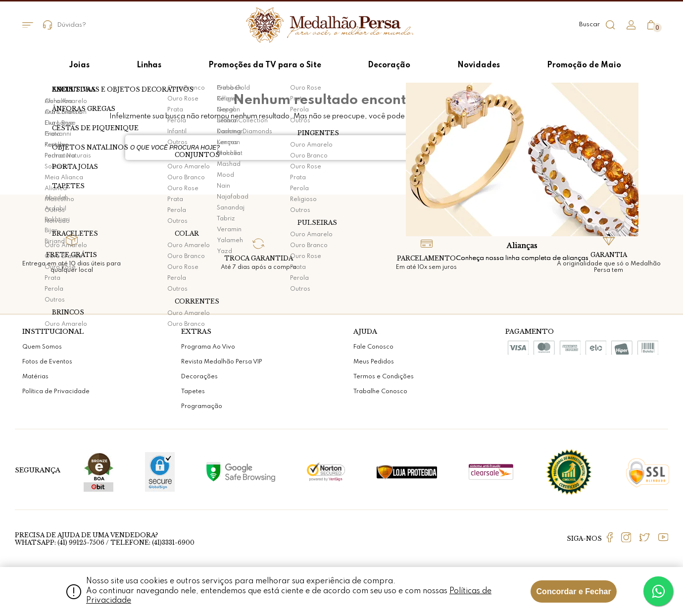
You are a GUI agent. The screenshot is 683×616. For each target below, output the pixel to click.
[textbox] (317, 148)
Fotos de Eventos (47, 362)
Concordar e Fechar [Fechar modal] (574, 591)
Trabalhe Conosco (380, 392)
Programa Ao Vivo (208, 347)
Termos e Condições (384, 377)
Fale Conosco (373, 347)
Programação (202, 407)
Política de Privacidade (56, 392)
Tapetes (193, 392)
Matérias (35, 377)
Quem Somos (42, 347)
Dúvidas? (65, 25)
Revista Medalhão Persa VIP (222, 362)
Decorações (199, 377)
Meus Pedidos (374, 362)
